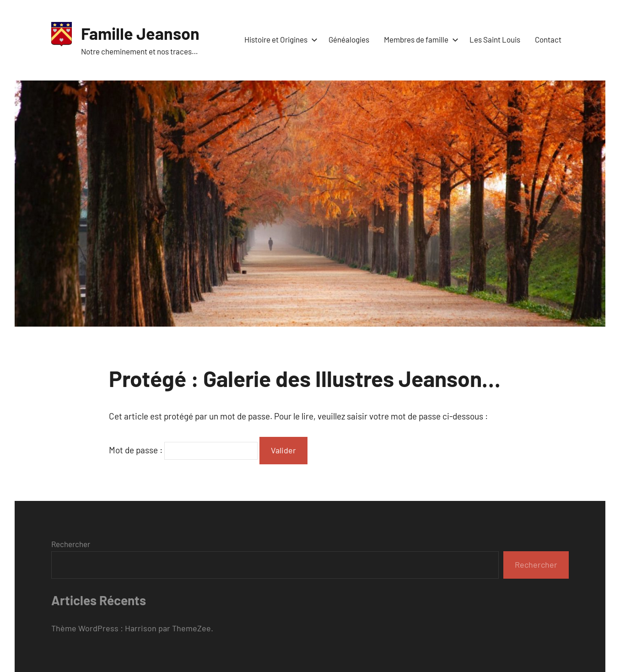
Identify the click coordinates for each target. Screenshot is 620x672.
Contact (548, 39)
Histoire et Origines (279, 39)
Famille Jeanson (140, 33)
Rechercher (71, 544)
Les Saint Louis (495, 39)
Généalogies (349, 39)
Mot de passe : (183, 450)
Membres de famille (419, 39)
